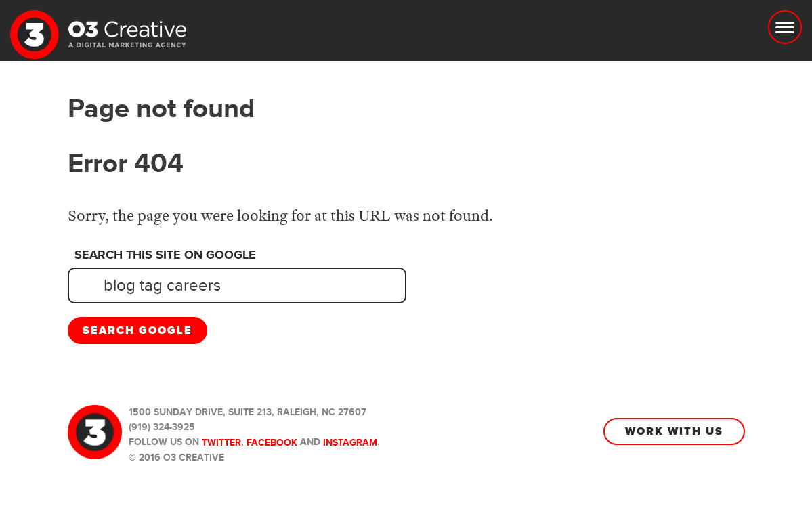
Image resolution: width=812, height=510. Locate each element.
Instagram (350, 443)
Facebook (272, 443)
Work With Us (674, 431)
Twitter (221, 443)
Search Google (137, 331)
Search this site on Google (165, 255)
